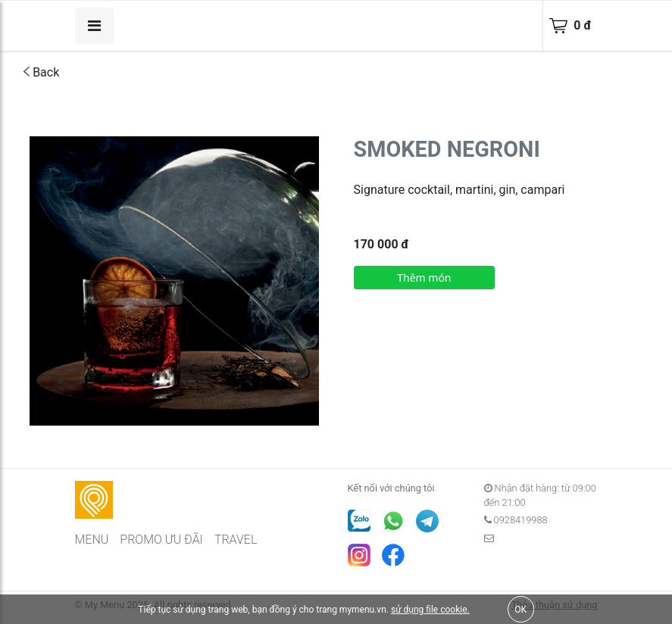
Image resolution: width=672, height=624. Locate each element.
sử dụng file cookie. (430, 610)
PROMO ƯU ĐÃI (161, 540)
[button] (305, 150)
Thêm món (424, 278)
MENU (92, 540)
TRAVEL (236, 540)
